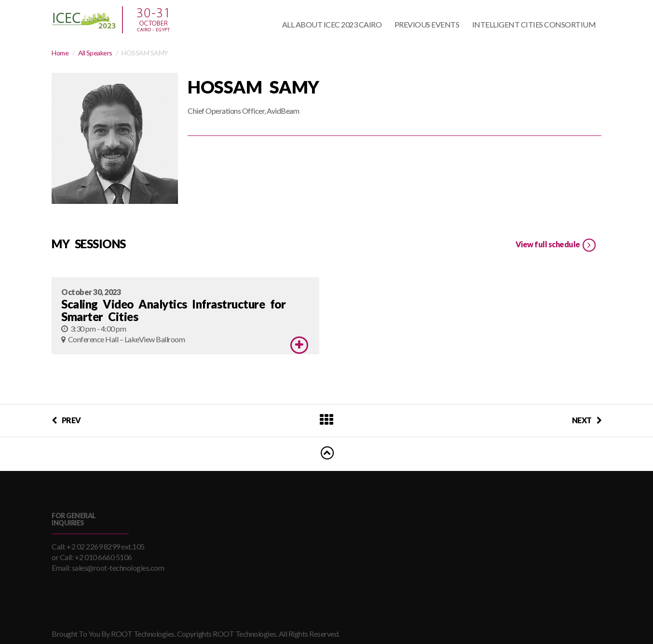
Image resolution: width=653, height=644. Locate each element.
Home (60, 53)
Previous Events (427, 24)
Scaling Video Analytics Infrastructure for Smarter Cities (173, 310)
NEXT (587, 420)
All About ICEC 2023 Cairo (332, 24)
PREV (66, 420)
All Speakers (95, 53)
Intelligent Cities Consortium (534, 24)
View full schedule (556, 245)
